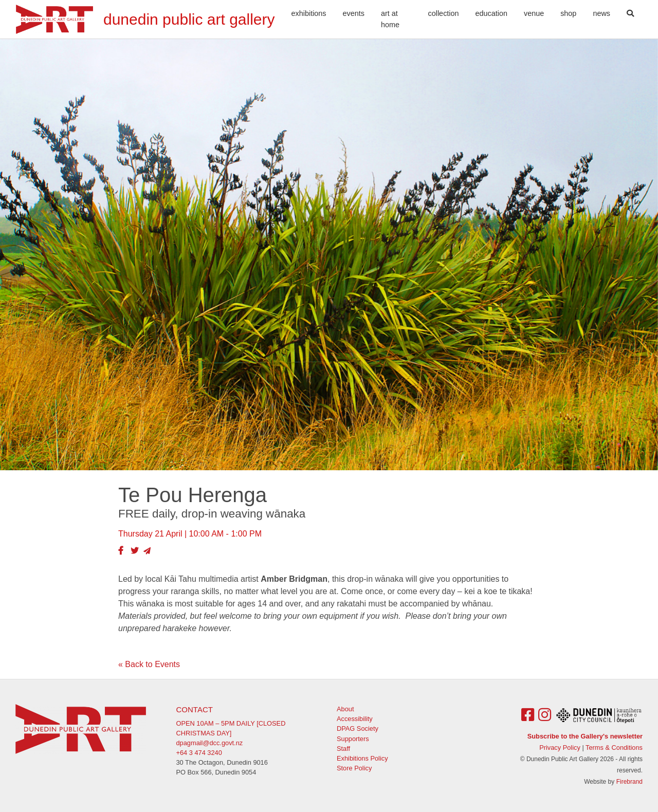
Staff (343, 749)
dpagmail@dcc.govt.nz (210, 743)
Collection (444, 13)
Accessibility (355, 719)
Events (354, 13)
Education (491, 13)
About (345, 709)
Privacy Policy (560, 748)
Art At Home (390, 19)
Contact (195, 709)
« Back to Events (149, 664)
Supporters (353, 739)
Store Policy (354, 768)
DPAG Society (358, 728)
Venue (534, 13)
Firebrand (629, 782)
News (601, 13)
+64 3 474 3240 (199, 753)
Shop (568, 13)
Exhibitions (309, 13)
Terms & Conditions (614, 748)
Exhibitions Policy (362, 758)
